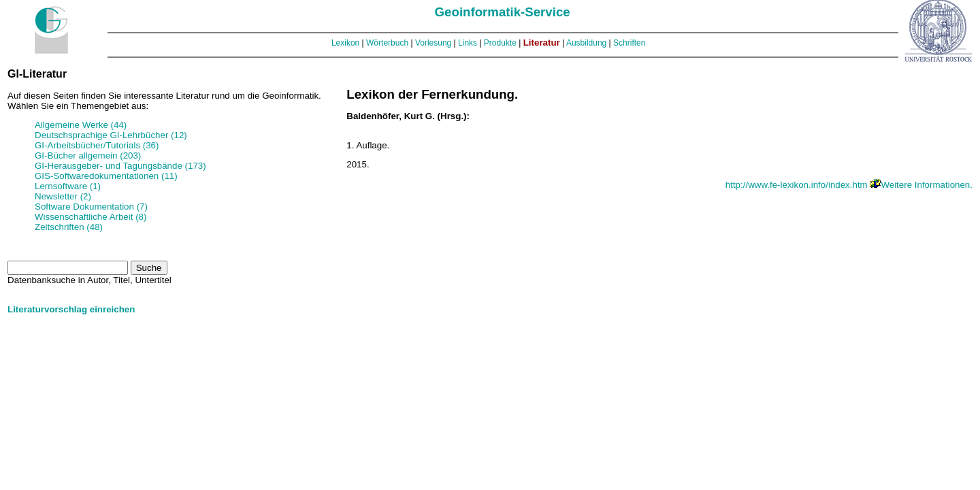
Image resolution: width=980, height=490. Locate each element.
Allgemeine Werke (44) (81, 125)
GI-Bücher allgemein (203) (88, 156)
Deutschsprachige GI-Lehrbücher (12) (111, 135)
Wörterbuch (387, 43)
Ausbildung (586, 43)
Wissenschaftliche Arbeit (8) (91, 217)
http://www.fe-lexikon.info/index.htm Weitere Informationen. (849, 185)
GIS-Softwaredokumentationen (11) (106, 176)
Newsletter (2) (63, 196)
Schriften (629, 43)
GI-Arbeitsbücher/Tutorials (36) (97, 145)
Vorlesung (433, 43)
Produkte (500, 43)
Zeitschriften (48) (69, 227)
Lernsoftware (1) (68, 186)
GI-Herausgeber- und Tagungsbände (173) (120, 166)
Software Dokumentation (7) (91, 207)
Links (468, 43)
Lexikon (345, 43)
